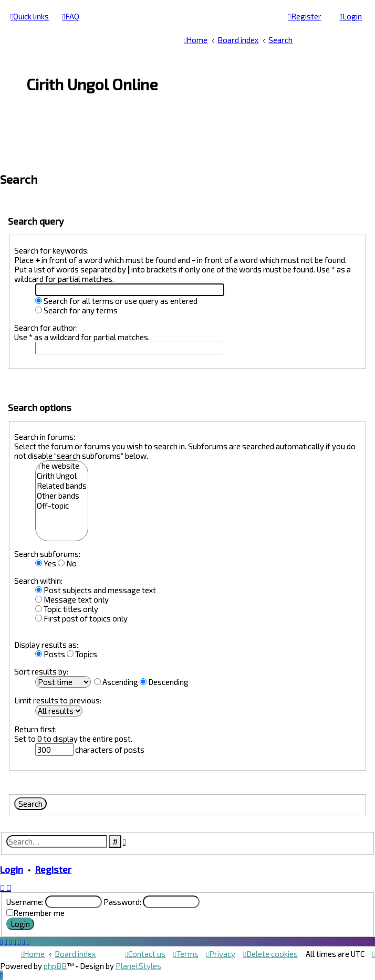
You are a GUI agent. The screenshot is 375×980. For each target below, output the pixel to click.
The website (62, 466)
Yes (46, 563)
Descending (164, 682)
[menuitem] (70, 16)
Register (53, 869)
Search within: (38, 581)
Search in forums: (45, 437)
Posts (50, 654)
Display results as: (46, 645)
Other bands (62, 496)
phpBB (55, 966)
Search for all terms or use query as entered (116, 301)
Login (12, 869)
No (67, 563)
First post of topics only (81, 618)
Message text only (72, 599)
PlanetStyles (138, 966)
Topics (82, 654)
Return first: (35, 729)
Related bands (62, 486)
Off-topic (62, 506)
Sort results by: (41, 671)
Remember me (39, 913)
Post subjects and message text (96, 590)
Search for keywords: (51, 250)
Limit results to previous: (58, 700)
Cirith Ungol (62, 476)
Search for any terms (76, 310)
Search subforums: (47, 554)
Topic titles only (67, 609)
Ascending (116, 682)
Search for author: (46, 328)
